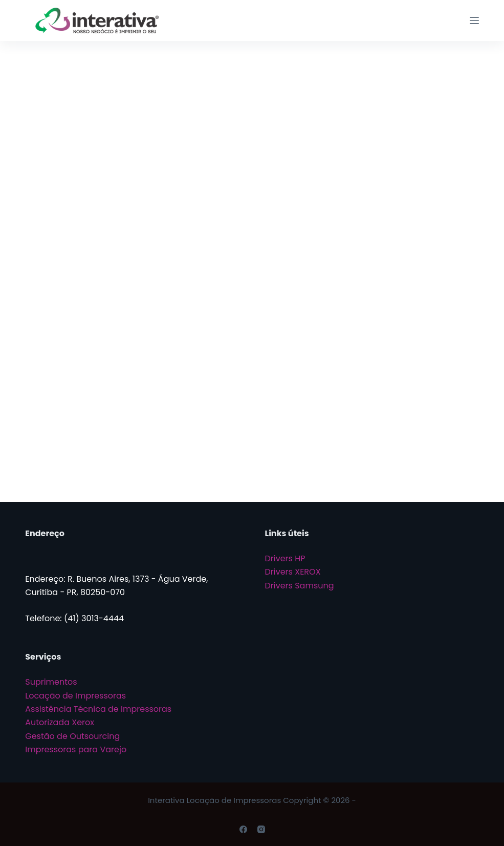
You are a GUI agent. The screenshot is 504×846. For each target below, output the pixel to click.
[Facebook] (243, 829)
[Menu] (474, 20)
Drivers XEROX (293, 572)
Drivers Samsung (300, 586)
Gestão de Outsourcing (72, 736)
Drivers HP (285, 558)
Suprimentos (51, 682)
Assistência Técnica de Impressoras (98, 709)
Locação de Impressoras (75, 696)
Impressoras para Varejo (76, 749)
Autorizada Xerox (60, 722)
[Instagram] (261, 829)
